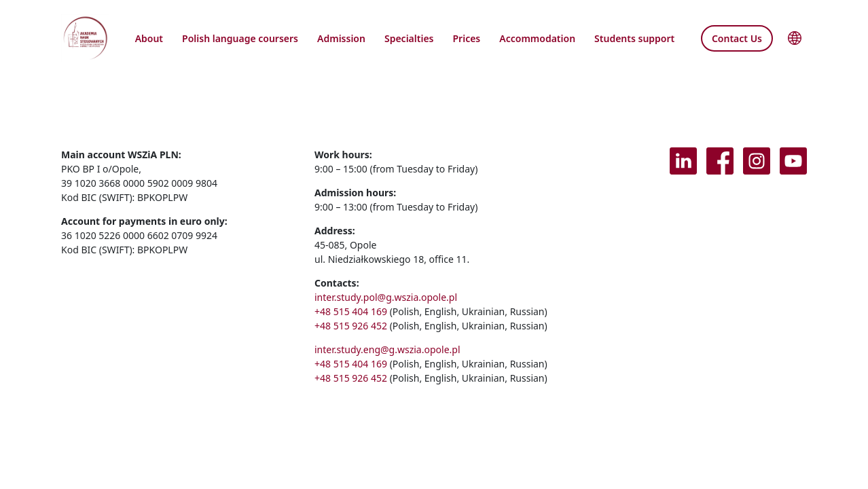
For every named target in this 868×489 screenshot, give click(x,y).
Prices (467, 38)
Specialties (409, 38)
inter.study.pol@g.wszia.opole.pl (386, 297)
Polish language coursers (240, 38)
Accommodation (537, 38)
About (149, 38)
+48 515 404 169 (351, 311)
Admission (341, 38)
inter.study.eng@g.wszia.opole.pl (387, 349)
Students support (634, 38)
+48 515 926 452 (351, 326)
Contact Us (737, 38)
